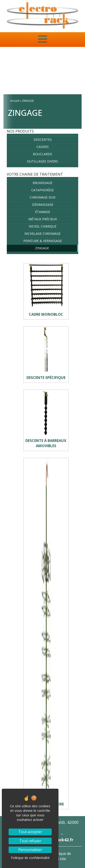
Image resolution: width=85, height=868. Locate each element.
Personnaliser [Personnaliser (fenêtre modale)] (30, 850)
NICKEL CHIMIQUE (43, 226)
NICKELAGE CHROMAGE (42, 234)
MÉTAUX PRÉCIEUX (43, 219)
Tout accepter (30, 832)
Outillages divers (42, 161)
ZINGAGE (42, 248)
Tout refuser (30, 841)
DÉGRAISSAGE (43, 205)
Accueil (15, 101)
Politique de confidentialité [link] (30, 858)
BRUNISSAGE (42, 183)
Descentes (43, 139)
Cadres (43, 147)
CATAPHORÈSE (42, 190)
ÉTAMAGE (43, 212)
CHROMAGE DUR (42, 197)
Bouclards (42, 154)
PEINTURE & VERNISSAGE (43, 241)
